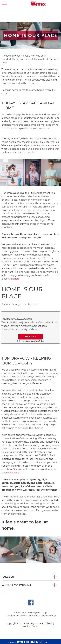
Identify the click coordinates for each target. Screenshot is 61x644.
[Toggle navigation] (4, 4)
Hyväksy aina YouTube (30, 341)
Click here (14, 279)
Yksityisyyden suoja (37, 613)
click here (14, 473)
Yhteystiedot (20, 613)
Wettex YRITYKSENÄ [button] (16, 585)
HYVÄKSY (30, 337)
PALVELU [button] (8, 577)
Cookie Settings (49, 615)
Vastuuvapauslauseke (16, 615)
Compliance (34, 615)
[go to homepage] (38, 4)
